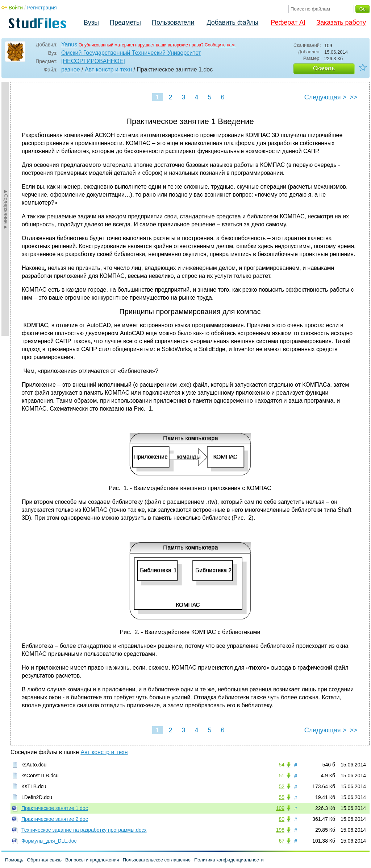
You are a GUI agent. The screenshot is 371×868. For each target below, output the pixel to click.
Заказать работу (341, 22)
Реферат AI (288, 22)
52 (282, 786)
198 (280, 830)
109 (280, 808)
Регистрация (42, 8)
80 (282, 819)
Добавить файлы (232, 22)
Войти (16, 8)
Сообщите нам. (220, 45)
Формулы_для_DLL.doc (49, 841)
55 (282, 797)
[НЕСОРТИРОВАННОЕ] (93, 61)
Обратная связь (44, 860)
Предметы (125, 22)
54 (282, 765)
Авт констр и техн (108, 69)
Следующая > (325, 97)
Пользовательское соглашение (157, 860)
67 (282, 841)
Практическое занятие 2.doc (55, 819)
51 (282, 776)
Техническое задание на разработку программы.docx (84, 830)
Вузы (91, 22)
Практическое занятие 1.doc (55, 808)
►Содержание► (6, 209)
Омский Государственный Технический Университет (131, 53)
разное (71, 69)
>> (353, 97)
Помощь (14, 860)
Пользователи (173, 22)
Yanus (69, 44)
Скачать (324, 68)
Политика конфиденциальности (229, 860)
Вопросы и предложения (92, 860)
